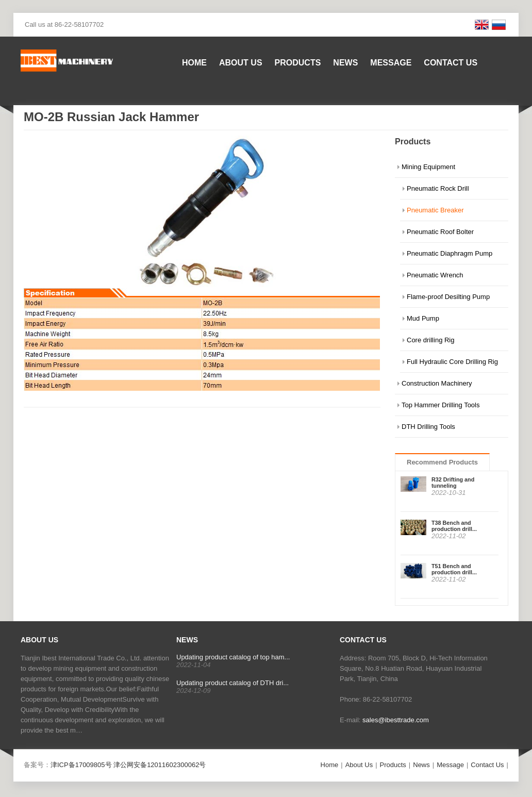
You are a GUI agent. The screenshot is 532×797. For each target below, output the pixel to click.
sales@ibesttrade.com (396, 720)
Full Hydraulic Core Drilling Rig (452, 362)
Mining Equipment (428, 167)
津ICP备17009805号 (81, 765)
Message (391, 63)
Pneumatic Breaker (435, 210)
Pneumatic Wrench (435, 275)
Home (194, 63)
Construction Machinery (437, 383)
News (345, 63)
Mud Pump (423, 318)
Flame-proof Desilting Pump (448, 297)
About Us (241, 63)
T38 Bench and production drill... (454, 526)
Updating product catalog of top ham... (233, 657)
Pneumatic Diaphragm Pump (450, 253)
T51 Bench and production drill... (454, 569)
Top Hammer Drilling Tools (440, 405)
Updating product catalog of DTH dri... (232, 683)
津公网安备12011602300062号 (160, 765)
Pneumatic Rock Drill (438, 188)
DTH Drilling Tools (428, 427)
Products (298, 63)
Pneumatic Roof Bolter (440, 232)
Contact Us (451, 63)
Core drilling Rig (430, 340)
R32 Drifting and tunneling (453, 483)
